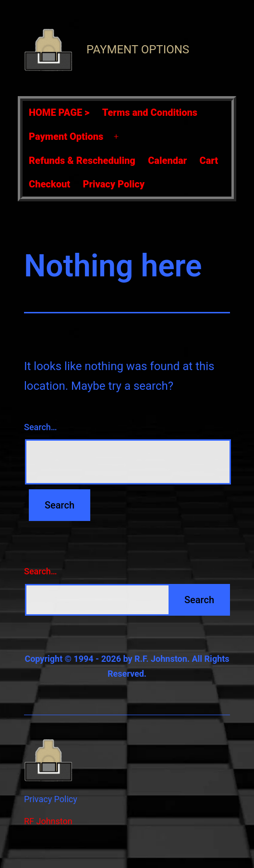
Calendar (167, 161)
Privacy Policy (114, 184)
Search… (41, 427)
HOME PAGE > (59, 112)
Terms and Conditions (150, 112)
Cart (209, 161)
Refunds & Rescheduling (82, 161)
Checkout (49, 184)
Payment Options (138, 50)
